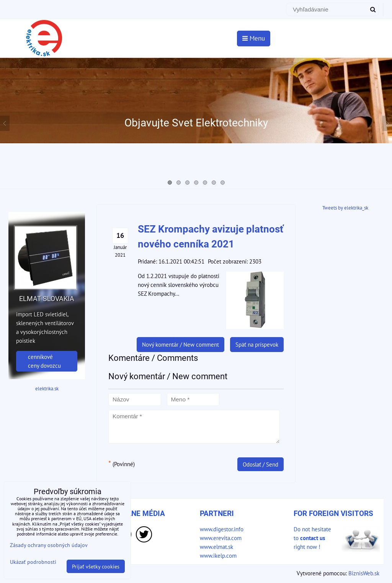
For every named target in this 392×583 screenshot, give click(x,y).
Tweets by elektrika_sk (345, 208)
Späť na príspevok (257, 344)
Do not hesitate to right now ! (312, 538)
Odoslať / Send (261, 464)
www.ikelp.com (218, 555)
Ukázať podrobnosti (33, 562)
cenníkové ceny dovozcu (44, 361)
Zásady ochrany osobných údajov (49, 545)
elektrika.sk (47, 389)
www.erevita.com (221, 538)
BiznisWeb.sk (364, 573)
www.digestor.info (222, 529)
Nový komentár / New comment (180, 344)
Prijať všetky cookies (96, 566)
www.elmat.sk (216, 547)
